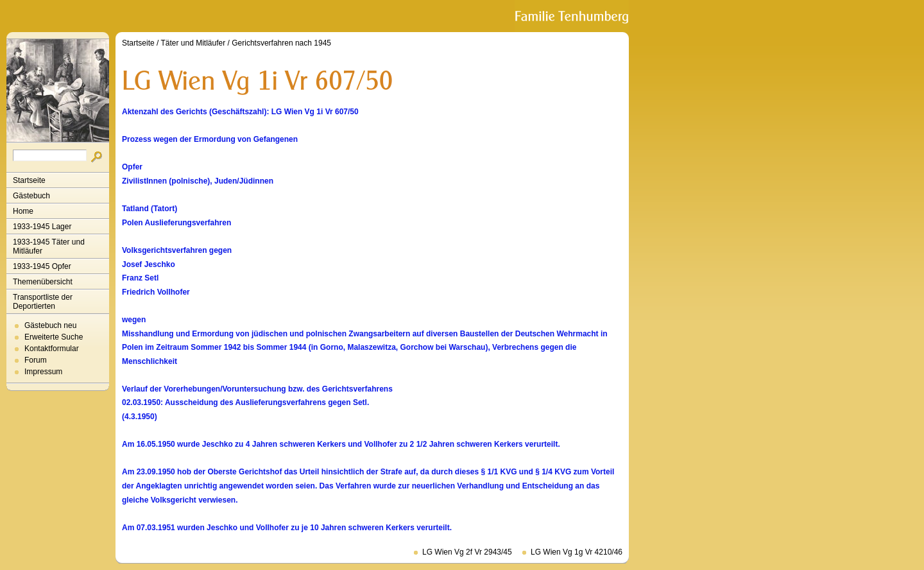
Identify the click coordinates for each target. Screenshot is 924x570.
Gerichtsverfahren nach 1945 (281, 43)
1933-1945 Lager (42, 227)
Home (23, 211)
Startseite (29, 180)
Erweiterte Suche (54, 337)
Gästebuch (31, 196)
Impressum (43, 372)
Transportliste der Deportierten (43, 302)
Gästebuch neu (50, 325)
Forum (36, 360)
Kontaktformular (52, 349)
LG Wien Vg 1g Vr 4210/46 (577, 552)
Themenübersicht (43, 282)
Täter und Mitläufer (193, 43)
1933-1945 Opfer (42, 266)
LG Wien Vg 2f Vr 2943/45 (467, 552)
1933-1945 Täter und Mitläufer (49, 246)
